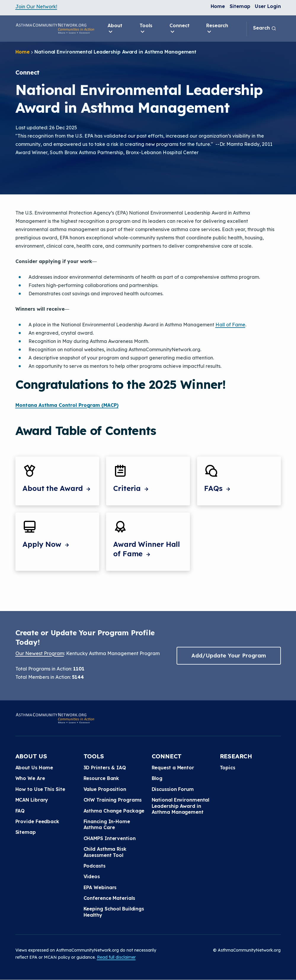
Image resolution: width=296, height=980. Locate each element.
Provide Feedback (37, 821)
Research (217, 29)
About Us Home (34, 768)
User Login (268, 6)
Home (218, 6)
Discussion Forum (173, 789)
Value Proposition (105, 789)
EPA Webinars (100, 887)
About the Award (57, 488)
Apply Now (47, 544)
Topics (228, 768)
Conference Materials (109, 898)
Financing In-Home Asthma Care (107, 824)
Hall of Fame (230, 325)
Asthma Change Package (114, 811)
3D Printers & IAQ (105, 768)
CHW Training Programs (113, 800)
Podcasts (95, 866)
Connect (179, 29)
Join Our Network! (36, 7)
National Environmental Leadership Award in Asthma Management (181, 806)
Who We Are (30, 778)
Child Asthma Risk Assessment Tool (105, 852)
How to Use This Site (40, 789)
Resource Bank (101, 778)
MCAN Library (32, 800)
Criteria (132, 488)
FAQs (218, 488)
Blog (157, 778)
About (115, 29)
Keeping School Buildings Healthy (114, 912)
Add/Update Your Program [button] (229, 656)
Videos (92, 876)
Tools (146, 29)
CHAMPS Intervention (110, 838)
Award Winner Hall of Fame (147, 549)
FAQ (20, 811)
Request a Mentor (173, 768)
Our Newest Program (40, 653)
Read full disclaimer (116, 957)
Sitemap (240, 6)
